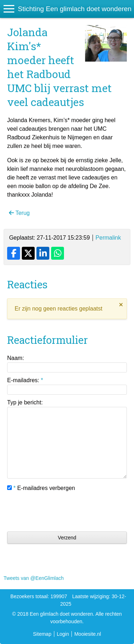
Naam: (16, 358)
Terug (19, 213)
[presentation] (61, 512)
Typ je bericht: (25, 402)
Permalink (108, 238)
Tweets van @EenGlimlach (34, 578)
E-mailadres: (25, 380)
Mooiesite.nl (88, 634)
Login (63, 634)
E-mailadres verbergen (41, 488)
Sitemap (42, 634)
